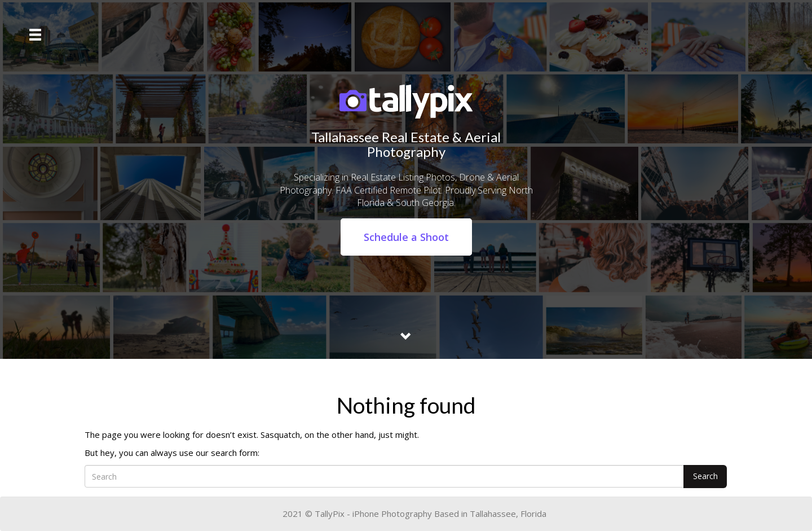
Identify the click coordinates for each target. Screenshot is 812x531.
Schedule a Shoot (406, 237)
